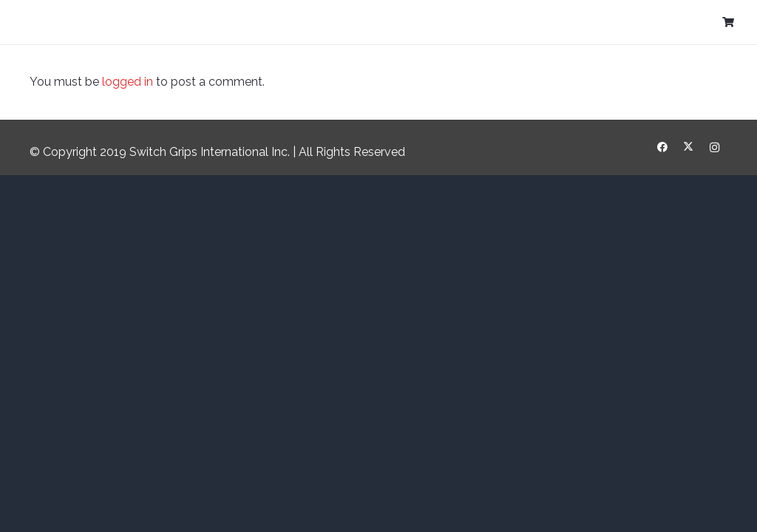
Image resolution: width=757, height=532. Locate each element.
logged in (128, 82)
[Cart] (728, 22)
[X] (689, 147)
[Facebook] (663, 147)
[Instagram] (714, 147)
